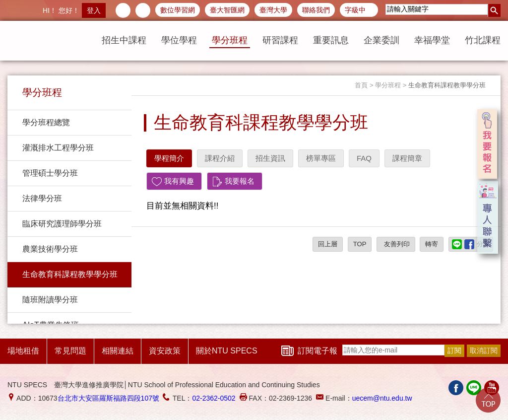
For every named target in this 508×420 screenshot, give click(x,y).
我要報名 (240, 181)
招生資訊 (270, 158)
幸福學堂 (432, 40)
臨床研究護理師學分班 (62, 224)
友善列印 (396, 244)
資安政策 (165, 351)
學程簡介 (169, 158)
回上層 (328, 244)
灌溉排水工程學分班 (58, 148)
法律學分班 (42, 198)
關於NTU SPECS (227, 351)
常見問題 (70, 351)
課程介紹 (220, 158)
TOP (360, 244)
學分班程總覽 (46, 122)
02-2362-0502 (214, 398)
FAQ (364, 158)
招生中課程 (124, 40)
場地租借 (23, 351)
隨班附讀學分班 (50, 300)
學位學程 (179, 40)
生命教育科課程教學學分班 (70, 274)
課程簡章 (407, 158)
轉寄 (432, 244)
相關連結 (118, 351)
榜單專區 (321, 158)
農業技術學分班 (50, 249)
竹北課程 (483, 40)
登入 (94, 10)
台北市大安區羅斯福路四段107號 (108, 398)
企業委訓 (381, 40)
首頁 (361, 85)
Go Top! (488, 400)
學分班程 (230, 40)
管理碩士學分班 (50, 173)
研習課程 (280, 40)
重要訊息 (331, 40)
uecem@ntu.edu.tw (382, 398)
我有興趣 (179, 181)
